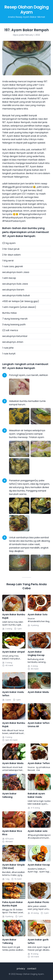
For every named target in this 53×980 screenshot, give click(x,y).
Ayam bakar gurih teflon (38, 941)
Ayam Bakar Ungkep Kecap (36, 653)
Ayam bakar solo (38, 831)
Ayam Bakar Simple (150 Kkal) (13, 866)
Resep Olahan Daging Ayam (26, 10)
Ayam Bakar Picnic (38, 902)
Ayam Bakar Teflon (39, 763)
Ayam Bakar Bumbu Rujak (14, 616)
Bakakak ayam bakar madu (36, 795)
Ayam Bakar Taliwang (9, 941)
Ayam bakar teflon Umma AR (39, 725)
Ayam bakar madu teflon (13, 694)
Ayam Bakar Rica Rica (12, 833)
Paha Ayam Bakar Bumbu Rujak (13, 904)
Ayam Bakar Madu (38, 692)
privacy (21, 969)
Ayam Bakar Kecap (39, 865)
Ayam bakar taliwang (9, 795)
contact (32, 969)
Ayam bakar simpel (13, 652)
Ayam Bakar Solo (38, 615)
